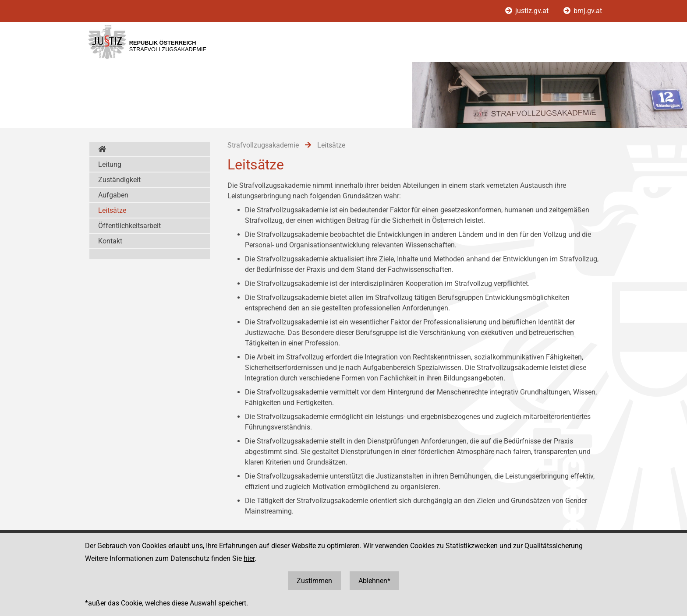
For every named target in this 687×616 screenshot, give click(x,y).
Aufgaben (113, 195)
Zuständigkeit (119, 180)
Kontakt (110, 241)
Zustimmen (314, 581)
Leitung (110, 164)
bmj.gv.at (583, 11)
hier (249, 558)
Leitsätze (112, 210)
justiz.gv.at (528, 11)
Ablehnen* (374, 581)
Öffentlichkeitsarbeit (129, 226)
